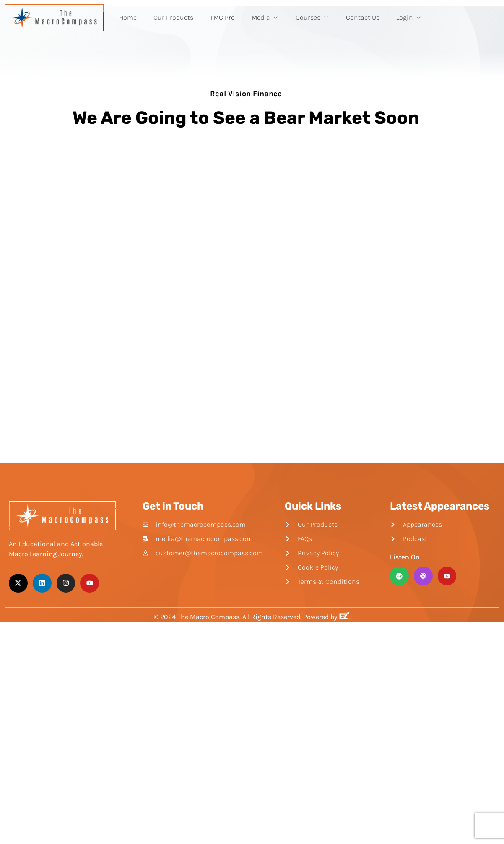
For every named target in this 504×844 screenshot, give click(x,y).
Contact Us (363, 17)
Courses (312, 17)
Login (409, 17)
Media (265, 17)
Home (128, 17)
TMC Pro (222, 17)
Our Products (173, 17)
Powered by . (327, 617)
